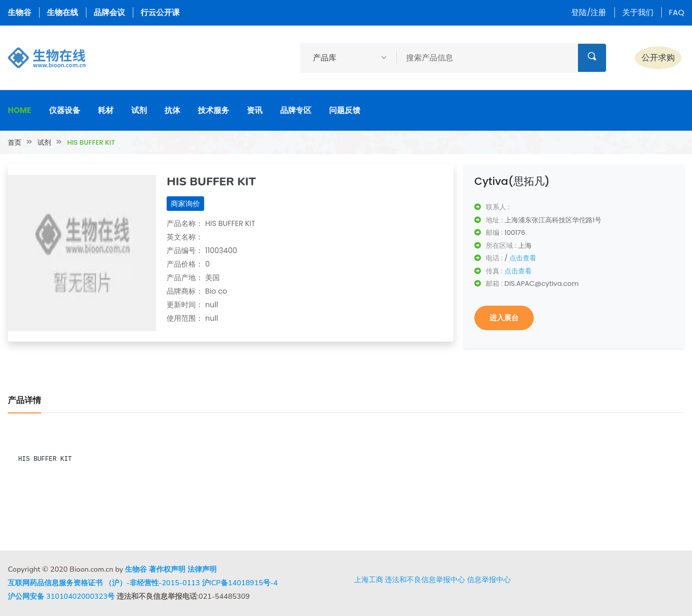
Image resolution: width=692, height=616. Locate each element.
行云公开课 (160, 12)
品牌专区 (296, 110)
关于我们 (638, 12)
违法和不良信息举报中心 (425, 580)
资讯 (255, 110)
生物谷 (20, 12)
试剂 (139, 110)
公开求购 (658, 58)
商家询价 (185, 204)
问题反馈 (345, 110)
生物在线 (62, 12)
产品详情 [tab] (24, 400)
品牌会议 (109, 12)
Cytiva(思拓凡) (512, 181)
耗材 (106, 110)
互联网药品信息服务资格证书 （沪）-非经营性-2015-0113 (104, 583)
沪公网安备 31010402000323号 (61, 596)
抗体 (172, 110)
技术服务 (213, 110)
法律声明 (202, 569)
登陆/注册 (589, 12)
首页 (15, 142)
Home (20, 110)
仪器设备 (65, 110)
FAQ (677, 12)
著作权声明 (167, 569)
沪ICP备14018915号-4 (240, 583)
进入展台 (504, 318)
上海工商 (369, 580)
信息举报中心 (489, 580)
